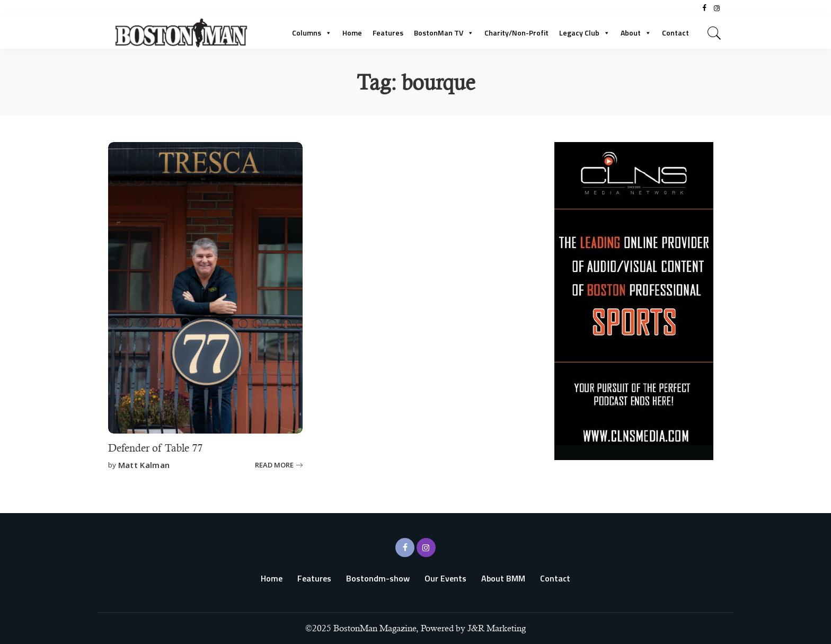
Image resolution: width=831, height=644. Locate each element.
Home (352, 33)
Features (388, 33)
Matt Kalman (144, 465)
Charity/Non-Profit (516, 33)
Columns (312, 33)
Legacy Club (585, 33)
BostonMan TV (444, 33)
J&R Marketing (497, 628)
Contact (675, 33)
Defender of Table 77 (155, 448)
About (636, 33)
